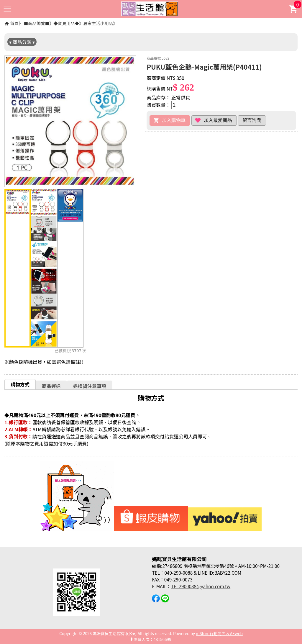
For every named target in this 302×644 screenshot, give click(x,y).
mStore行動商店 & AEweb (219, 633)
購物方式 (20, 384)
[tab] (20, 384)
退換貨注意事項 (90, 386)
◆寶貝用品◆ (66, 23)
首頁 (14, 23)
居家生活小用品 (98, 23)
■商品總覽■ (37, 23)
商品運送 (51, 386)
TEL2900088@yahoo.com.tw (201, 586)
